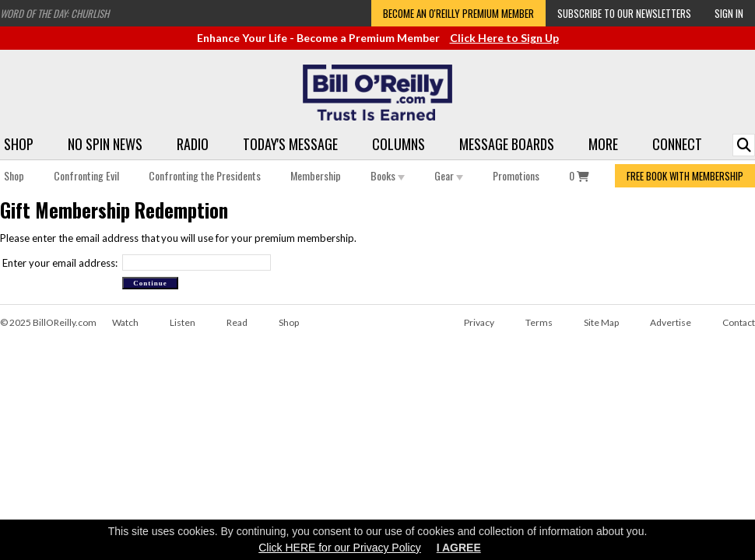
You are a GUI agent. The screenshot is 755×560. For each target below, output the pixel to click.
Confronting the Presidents (205, 175)
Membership (316, 175)
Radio (193, 144)
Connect (677, 144)
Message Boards (507, 144)
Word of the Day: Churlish (54, 13)
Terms (539, 322)
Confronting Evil (86, 175)
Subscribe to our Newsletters (624, 13)
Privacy (479, 322)
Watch (125, 322)
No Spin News (105, 144)
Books (388, 175)
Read (237, 322)
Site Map (601, 322)
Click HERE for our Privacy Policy (340, 548)
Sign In (729, 13)
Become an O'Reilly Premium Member (458, 13)
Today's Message (290, 144)
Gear (449, 175)
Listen (183, 322)
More (603, 144)
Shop (19, 144)
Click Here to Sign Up (504, 38)
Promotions (516, 175)
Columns (399, 144)
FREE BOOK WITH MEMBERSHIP (685, 176)
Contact (739, 322)
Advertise (671, 322)
